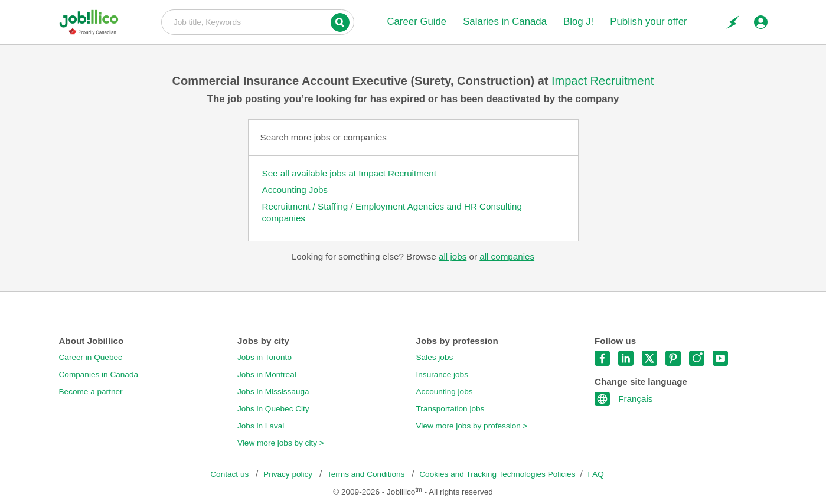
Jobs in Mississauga (273, 392)
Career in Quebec (91, 357)
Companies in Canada (99, 374)
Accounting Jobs (295, 190)
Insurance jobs (442, 374)
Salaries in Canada (505, 22)
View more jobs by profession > (472, 426)
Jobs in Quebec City (273, 409)
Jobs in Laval (261, 426)
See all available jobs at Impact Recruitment (349, 173)
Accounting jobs (445, 392)
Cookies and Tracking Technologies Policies (497, 474)
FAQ (596, 474)
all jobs (453, 256)
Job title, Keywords (258, 21)
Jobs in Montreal (267, 374)
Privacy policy (289, 474)
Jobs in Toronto (265, 357)
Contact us (231, 474)
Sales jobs (435, 357)
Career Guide (417, 22)
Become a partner (91, 392)
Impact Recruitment (603, 81)
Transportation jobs (450, 409)
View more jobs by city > (281, 443)
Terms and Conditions (367, 474)
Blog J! (578, 22)
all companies (507, 256)
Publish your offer (648, 22)
